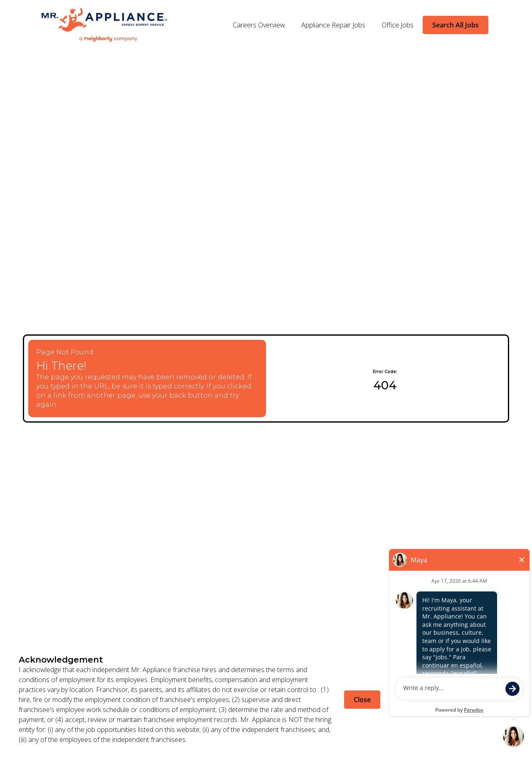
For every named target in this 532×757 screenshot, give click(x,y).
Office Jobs (398, 25)
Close (362, 700)
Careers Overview (259, 25)
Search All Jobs (456, 25)
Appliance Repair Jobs (333, 25)
